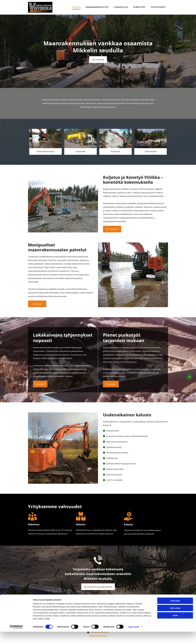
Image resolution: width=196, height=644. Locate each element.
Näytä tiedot (134, 639)
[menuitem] (76, 7)
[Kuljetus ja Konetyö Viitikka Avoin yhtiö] (45, 138)
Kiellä (175, 628)
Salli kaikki (175, 613)
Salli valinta (175, 620)
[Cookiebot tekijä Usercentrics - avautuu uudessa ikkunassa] (16, 639)
